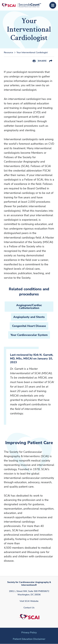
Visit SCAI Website (29, 601)
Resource (9, 53)
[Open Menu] (53, 5)
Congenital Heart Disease (29, 326)
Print (34, 61)
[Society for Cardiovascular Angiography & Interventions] (21, 5)
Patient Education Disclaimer (29, 639)
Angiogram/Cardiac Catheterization (29, 307)
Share (42, 61)
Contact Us (29, 608)
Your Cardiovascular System (29, 335)
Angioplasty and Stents (29, 317)
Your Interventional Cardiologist (32, 53)
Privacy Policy (29, 633)
